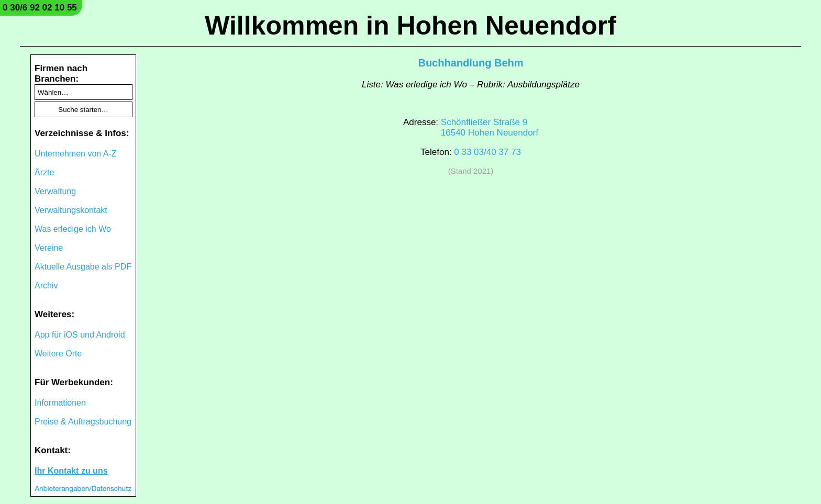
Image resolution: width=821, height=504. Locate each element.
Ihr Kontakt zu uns (71, 471)
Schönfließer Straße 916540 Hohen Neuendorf (490, 127)
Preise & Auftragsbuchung (83, 422)
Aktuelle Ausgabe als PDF (83, 267)
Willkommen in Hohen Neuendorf (410, 26)
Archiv (46, 285)
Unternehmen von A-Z (76, 154)
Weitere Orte (58, 354)
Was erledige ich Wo (73, 229)
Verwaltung (55, 191)
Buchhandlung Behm (470, 63)
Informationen (60, 403)
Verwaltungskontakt (71, 210)
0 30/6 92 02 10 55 (40, 8)
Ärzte (44, 172)
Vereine (49, 248)
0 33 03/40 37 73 (487, 152)
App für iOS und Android (80, 335)
